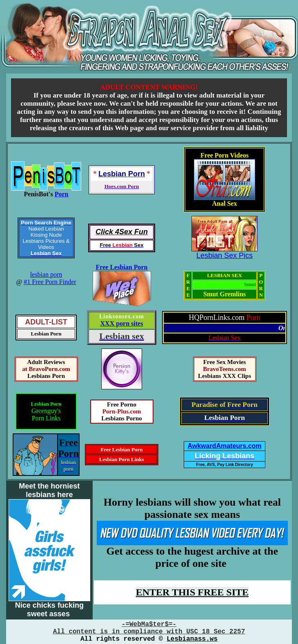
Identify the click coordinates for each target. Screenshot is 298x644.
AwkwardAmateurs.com (224, 446)
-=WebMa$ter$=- (149, 624)
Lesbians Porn (46, 376)
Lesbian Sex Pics (225, 255)
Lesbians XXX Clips (225, 376)
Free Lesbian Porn (122, 267)
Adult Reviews (46, 362)
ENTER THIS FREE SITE (192, 592)
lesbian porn (46, 274)
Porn (62, 194)
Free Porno (122, 404)
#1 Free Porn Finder (50, 282)
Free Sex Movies (225, 362)
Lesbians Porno (122, 418)
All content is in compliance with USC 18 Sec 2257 (149, 632)
